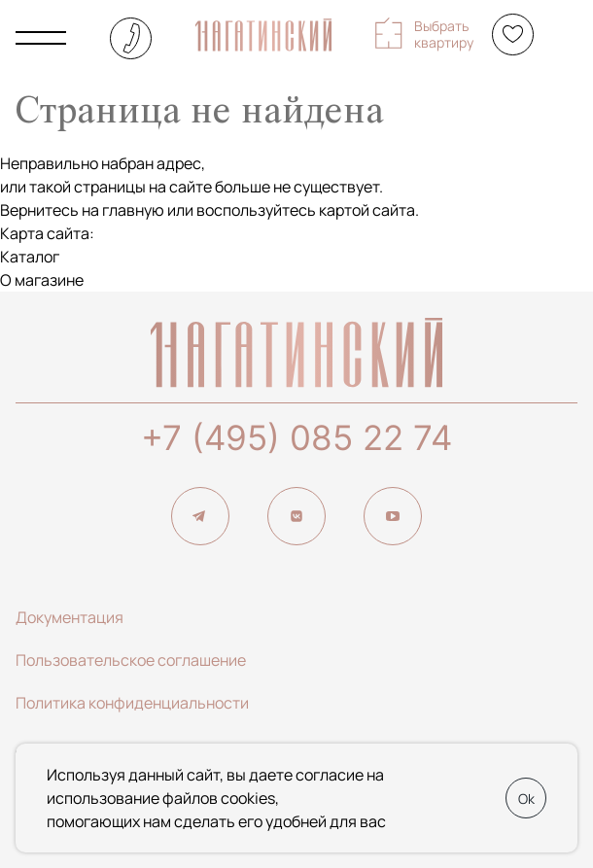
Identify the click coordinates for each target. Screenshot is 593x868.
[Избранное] (513, 35)
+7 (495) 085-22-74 (131, 38)
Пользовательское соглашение (131, 660)
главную (133, 210)
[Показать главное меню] (41, 38)
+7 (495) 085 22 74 (296, 437)
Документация (70, 617)
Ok (526, 799)
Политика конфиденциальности (132, 703)
